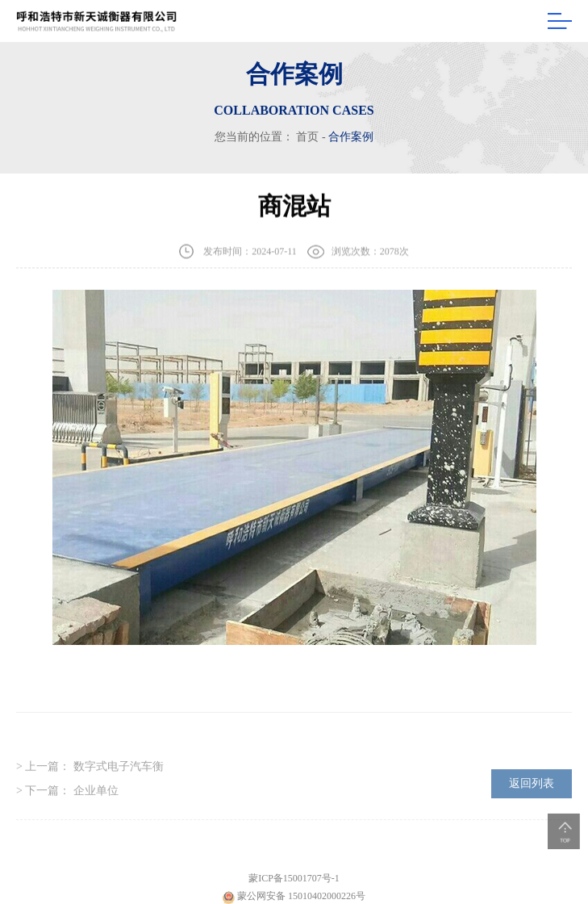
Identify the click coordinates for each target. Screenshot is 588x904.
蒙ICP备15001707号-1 (294, 888)
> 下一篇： (67, 799)
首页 (307, 137)
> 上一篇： (90, 775)
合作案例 (351, 137)
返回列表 (532, 792)
